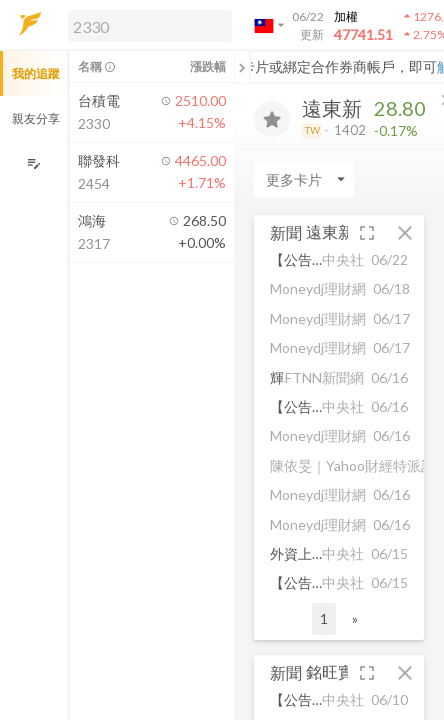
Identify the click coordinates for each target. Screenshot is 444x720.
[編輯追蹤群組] (33, 163)
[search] (150, 26)
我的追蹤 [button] (36, 73)
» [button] (355, 618)
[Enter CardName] (304, 179)
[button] (146, 25)
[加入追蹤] (272, 119)
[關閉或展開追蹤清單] (242, 67)
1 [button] (324, 618)
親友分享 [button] (36, 118)
